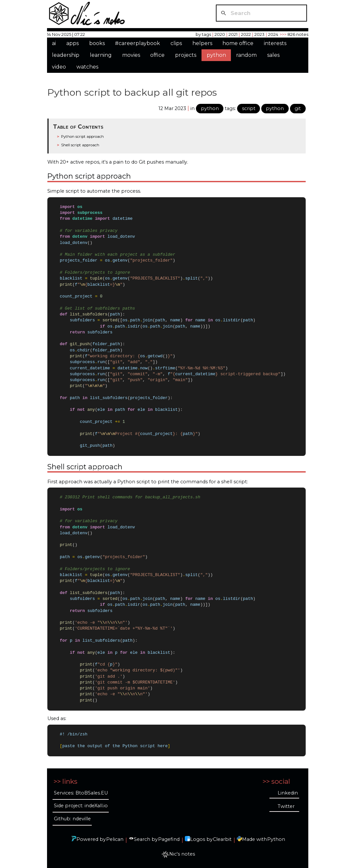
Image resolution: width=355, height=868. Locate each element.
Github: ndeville (72, 818)
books (97, 43)
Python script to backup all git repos (132, 92)
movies (131, 55)
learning (101, 55)
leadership (66, 55)
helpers (202, 43)
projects (186, 55)
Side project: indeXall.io (81, 805)
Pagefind (169, 839)
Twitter (286, 806)
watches (87, 67)
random (246, 55)
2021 (233, 34)
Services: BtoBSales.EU (81, 792)
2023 (259, 34)
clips (176, 43)
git (298, 108)
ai (54, 43)
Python (276, 839)
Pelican (115, 839)
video (59, 67)
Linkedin (288, 792)
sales (273, 55)
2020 (220, 34)
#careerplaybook (137, 43)
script (249, 108)
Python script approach (82, 137)
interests (275, 43)
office (157, 55)
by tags (203, 34)
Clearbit (222, 839)
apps (73, 43)
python (216, 55)
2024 (273, 34)
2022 (246, 34)
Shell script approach (80, 145)
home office (238, 43)
